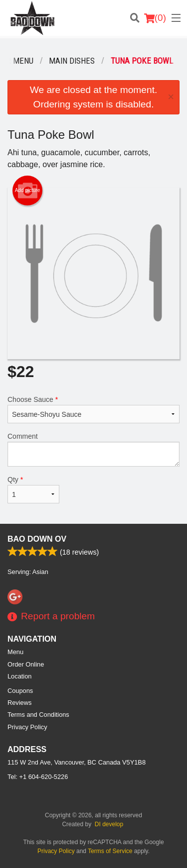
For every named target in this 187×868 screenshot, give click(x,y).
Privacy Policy (27, 727)
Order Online (26, 664)
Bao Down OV (37, 539)
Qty (33, 489)
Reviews (19, 703)
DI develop (109, 824)
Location (19, 676)
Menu (15, 652)
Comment (93, 449)
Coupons (20, 691)
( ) (155, 18)
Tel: (38, 777)
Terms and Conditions (38, 715)
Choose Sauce (93, 409)
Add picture (28, 191)
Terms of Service (110, 851)
